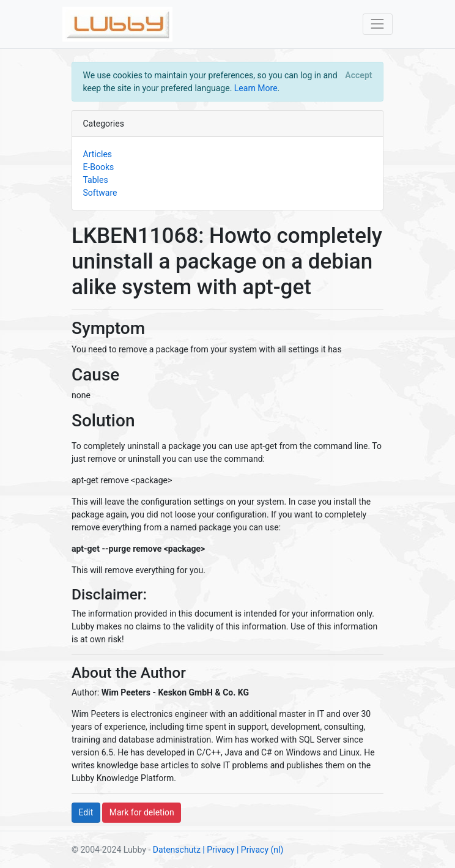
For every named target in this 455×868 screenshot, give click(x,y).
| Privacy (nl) (260, 850)
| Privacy (218, 850)
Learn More (256, 88)
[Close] (359, 75)
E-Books (99, 167)
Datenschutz (177, 850)
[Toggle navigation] (378, 24)
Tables (96, 180)
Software (100, 193)
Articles (98, 154)
